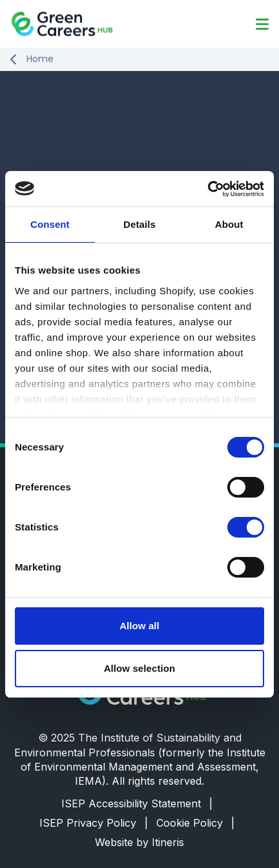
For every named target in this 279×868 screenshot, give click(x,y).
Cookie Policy (195, 823)
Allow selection (140, 668)
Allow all (139, 626)
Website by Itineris (139, 842)
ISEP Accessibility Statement (137, 803)
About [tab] (229, 224)
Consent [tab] (50, 224)
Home (40, 59)
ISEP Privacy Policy (94, 823)
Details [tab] (139, 224)
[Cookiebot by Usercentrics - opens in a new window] (208, 189)
